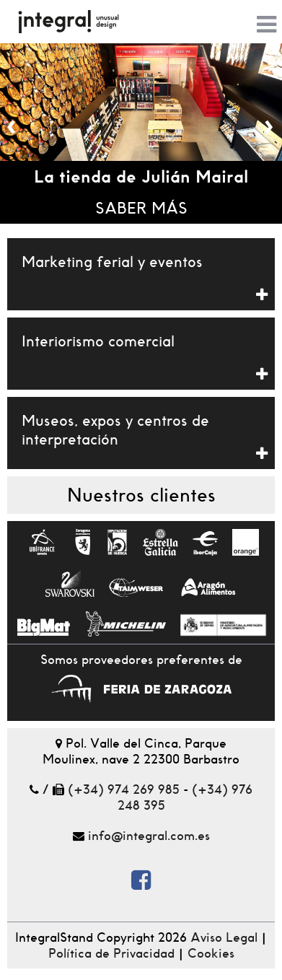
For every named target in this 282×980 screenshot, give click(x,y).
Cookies (211, 953)
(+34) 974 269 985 (124, 789)
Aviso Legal (224, 937)
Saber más (141, 208)
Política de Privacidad (111, 953)
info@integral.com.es (149, 836)
